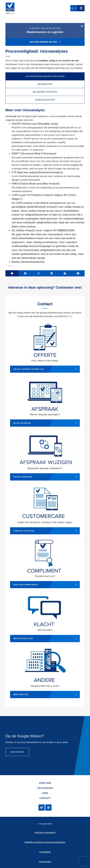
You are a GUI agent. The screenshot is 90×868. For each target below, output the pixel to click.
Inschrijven (17, 752)
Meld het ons (45, 694)
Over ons (45, 783)
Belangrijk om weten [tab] (45, 92)
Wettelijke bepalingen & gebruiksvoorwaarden (45, 842)
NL (74, 8)
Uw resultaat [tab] (45, 84)
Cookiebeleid (45, 852)
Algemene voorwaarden (45, 832)
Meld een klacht (45, 638)
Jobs (45, 793)
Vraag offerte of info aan (45, 369)
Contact (45, 798)
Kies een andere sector (45, 42)
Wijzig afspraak (45, 477)
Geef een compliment (45, 585)
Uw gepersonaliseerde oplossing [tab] (45, 76)
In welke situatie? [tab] (45, 100)
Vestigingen (45, 788)
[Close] (82, 26)
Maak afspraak (45, 423)
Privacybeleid (45, 862)
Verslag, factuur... (45, 531)
